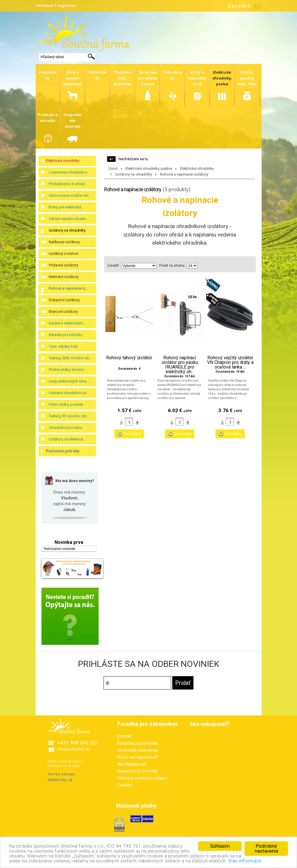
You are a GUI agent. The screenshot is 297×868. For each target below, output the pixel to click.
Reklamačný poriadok (137, 743)
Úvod (113, 168)
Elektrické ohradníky (63, 161)
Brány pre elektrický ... (67, 207)
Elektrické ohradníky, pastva (149, 168)
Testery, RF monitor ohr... (69, 416)
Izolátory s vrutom (64, 253)
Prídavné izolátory (64, 265)
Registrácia (67, 6)
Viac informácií (245, 863)
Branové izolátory (63, 312)
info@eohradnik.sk (73, 749)
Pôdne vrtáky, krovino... (68, 370)
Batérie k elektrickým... (67, 323)
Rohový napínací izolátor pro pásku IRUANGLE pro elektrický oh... (180, 365)
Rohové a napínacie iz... (68, 288)
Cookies (125, 785)
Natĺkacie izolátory (64, 242)
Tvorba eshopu (61, 774)
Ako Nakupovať (132, 764)
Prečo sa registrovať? (138, 757)
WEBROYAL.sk (60, 780)
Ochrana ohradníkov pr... (69, 393)
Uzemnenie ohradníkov (68, 172)
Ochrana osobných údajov (142, 778)
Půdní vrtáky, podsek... (67, 404)
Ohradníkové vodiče (65, 428)
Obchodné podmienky (138, 750)
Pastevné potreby (63, 451)
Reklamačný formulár (137, 771)
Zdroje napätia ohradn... (69, 219)
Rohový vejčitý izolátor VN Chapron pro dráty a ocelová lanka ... (230, 362)
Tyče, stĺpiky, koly (63, 346)
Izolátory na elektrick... (67, 439)
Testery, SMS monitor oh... (70, 358)
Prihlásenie (45, 6)
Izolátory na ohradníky (67, 230)
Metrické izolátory (64, 277)
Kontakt (125, 736)
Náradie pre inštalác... (67, 335)
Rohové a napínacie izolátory (184, 174)
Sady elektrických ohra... (69, 381)
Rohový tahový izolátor (129, 358)
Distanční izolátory (64, 300)
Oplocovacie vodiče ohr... (70, 195)
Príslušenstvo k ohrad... (68, 184)
